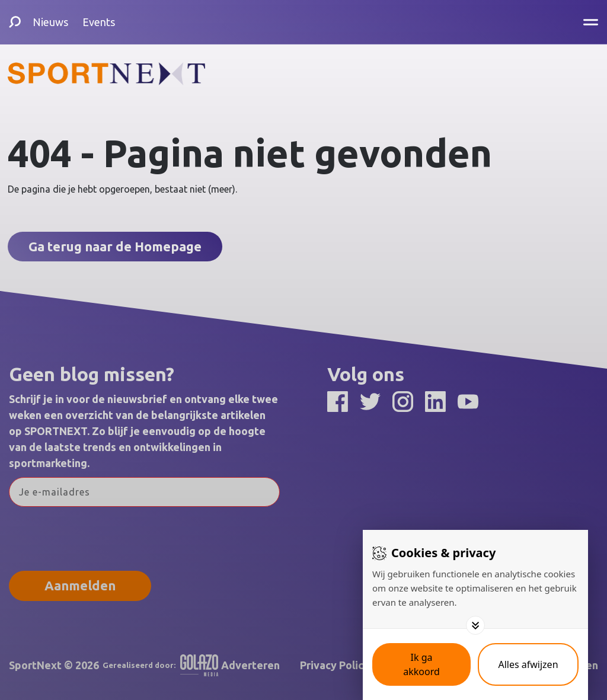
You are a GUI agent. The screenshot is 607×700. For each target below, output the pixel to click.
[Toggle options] (475, 625)
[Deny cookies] (528, 664)
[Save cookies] (421, 664)
